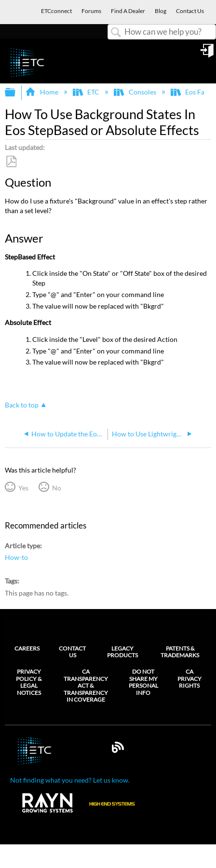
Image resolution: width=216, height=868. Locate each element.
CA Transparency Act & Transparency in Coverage (86, 686)
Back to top (22, 405)
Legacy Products (122, 652)
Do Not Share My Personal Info (143, 682)
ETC (87, 92)
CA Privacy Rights (189, 679)
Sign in (208, 54)
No (57, 488)
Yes (23, 488)
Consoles (135, 92)
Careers (27, 648)
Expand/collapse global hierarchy (16, 93)
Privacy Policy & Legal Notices (29, 682)
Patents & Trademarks (180, 652)
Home (42, 92)
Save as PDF (11, 162)
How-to (16, 557)
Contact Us (72, 652)
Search (116, 33)
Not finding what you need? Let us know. (70, 780)
